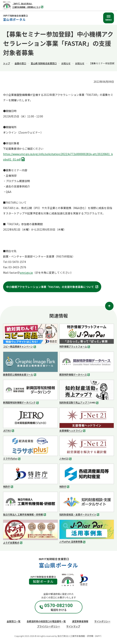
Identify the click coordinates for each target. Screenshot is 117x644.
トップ (7, 63)
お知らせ (66, 63)
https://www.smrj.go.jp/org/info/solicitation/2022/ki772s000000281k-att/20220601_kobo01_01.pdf (58, 157)
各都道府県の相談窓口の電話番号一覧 (46, 621)
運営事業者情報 (80, 621)
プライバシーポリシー (49, 626)
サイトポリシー (102, 621)
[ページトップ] (109, 306)
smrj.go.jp (26, 273)
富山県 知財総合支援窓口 (44, 63)
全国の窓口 (20, 63)
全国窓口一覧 (14, 621)
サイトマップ (73, 626)
